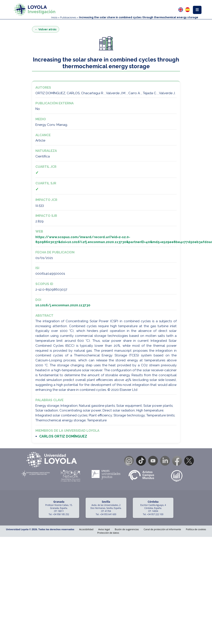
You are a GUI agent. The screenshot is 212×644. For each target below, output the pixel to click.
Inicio (54, 17)
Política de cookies (196, 529)
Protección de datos (108, 533)
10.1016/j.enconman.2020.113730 (63, 305)
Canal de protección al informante (162, 529)
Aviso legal (104, 529)
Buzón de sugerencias (127, 529)
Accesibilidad (86, 529)
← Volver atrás (46, 29)
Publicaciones (68, 17)
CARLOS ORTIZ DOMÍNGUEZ (63, 436)
